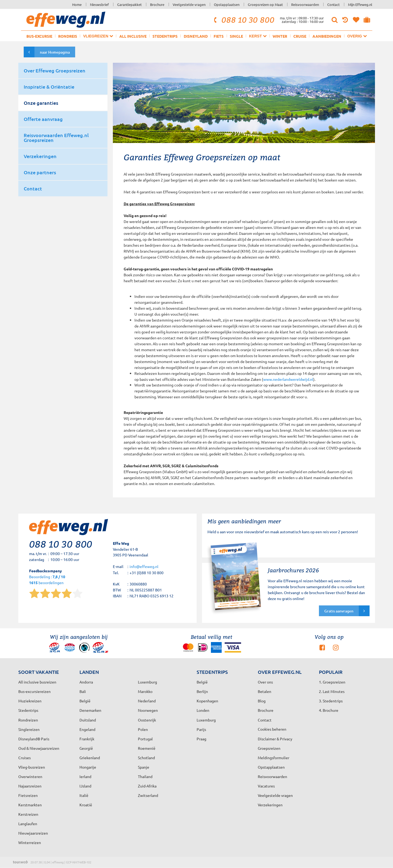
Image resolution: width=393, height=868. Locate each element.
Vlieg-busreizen (32, 767)
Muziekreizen (30, 701)
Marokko (145, 691)
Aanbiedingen (327, 36)
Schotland (146, 758)
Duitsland (88, 720)
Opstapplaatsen (227, 4)
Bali (83, 691)
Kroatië (86, 805)
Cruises (25, 758)
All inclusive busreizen (37, 682)
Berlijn (202, 691)
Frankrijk (87, 739)
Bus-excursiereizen (34, 691)
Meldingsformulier (274, 758)
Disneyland (196, 36)
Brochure (157, 4)
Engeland (87, 729)
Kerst (258, 36)
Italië (84, 795)
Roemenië (147, 748)
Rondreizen (28, 720)
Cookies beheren (272, 729)
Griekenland (90, 758)
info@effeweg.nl (144, 566)
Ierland (85, 776)
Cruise (300, 36)
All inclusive (133, 36)
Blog (262, 701)
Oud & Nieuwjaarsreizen (39, 748)
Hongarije (88, 767)
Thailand (145, 776)
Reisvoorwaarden (305, 4)
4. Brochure (329, 710)
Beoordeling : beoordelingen (47, 580)
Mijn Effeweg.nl (360, 4)
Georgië (86, 748)
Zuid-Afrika (147, 786)
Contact (333, 4)
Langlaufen (28, 824)
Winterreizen (30, 842)
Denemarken (90, 710)
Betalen (265, 691)
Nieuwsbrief (99, 4)
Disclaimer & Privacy (275, 739)
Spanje (144, 767)
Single (236, 36)
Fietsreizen (28, 795)
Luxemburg (206, 720)
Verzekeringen (270, 805)
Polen (143, 729)
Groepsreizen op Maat (265, 4)
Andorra (86, 682)
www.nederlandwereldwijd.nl (288, 379)
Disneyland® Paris (34, 739)
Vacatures (266, 786)
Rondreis (68, 36)
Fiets (219, 36)
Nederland (147, 701)
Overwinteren (30, 776)
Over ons (265, 682)
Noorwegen (148, 710)
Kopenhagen (207, 701)
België (85, 701)
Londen (203, 710)
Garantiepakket (129, 4)
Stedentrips (165, 36)
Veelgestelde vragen (189, 4)
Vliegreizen (98, 36)
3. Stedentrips (331, 701)
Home (77, 4)
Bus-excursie (39, 36)
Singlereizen (29, 729)
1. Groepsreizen (332, 682)
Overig (357, 36)
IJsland (85, 786)
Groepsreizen (269, 748)
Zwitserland (148, 795)
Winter (280, 36)
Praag (201, 739)
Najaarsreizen (30, 786)
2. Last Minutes (332, 691)
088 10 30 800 (243, 20)
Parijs (201, 729)
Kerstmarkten (30, 805)
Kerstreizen (28, 814)
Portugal (145, 739)
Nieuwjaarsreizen (33, 833)
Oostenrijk (147, 720)
